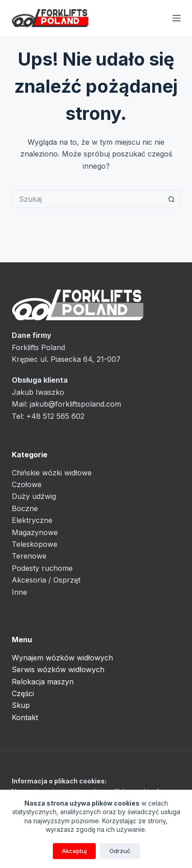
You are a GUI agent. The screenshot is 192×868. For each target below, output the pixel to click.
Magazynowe (35, 532)
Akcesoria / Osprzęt (46, 580)
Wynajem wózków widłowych (62, 658)
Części (23, 693)
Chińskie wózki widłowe (52, 473)
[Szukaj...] (87, 199)
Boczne (25, 508)
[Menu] (177, 18)
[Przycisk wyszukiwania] (172, 199)
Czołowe (27, 484)
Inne (19, 592)
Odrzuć (120, 851)
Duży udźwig (34, 496)
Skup (21, 705)
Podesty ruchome (42, 568)
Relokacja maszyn (43, 682)
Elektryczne (32, 520)
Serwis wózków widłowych (58, 669)
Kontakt (25, 717)
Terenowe (29, 556)
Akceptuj (74, 851)
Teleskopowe (35, 544)
